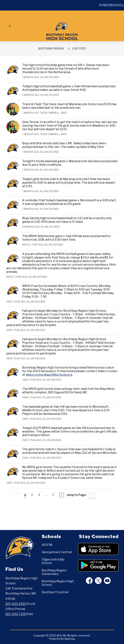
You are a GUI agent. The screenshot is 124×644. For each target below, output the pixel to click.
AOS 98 (47, 545)
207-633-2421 (16, 604)
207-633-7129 (16, 614)
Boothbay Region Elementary (54, 572)
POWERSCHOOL (112, 5)
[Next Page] (62, 495)
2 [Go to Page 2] (32, 495)
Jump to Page (76, 495)
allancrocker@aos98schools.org (49, 375)
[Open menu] (10, 26)
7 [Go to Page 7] (53, 495)
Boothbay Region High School (58, 583)
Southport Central (55, 592)
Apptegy (70, 639)
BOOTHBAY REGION (51, 48)
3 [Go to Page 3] (39, 495)
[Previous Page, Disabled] (17, 495)
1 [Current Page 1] (25, 495)
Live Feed (79, 48)
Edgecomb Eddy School (53, 561)
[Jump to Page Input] (92, 495)
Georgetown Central (57, 552)
